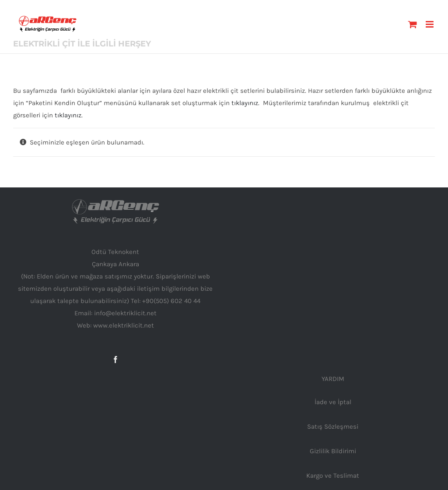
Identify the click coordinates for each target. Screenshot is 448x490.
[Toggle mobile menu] (430, 24)
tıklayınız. (245, 103)
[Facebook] (115, 360)
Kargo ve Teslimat (333, 476)
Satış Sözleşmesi (333, 427)
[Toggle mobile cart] (413, 24)
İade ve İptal (333, 402)
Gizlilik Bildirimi (333, 451)
